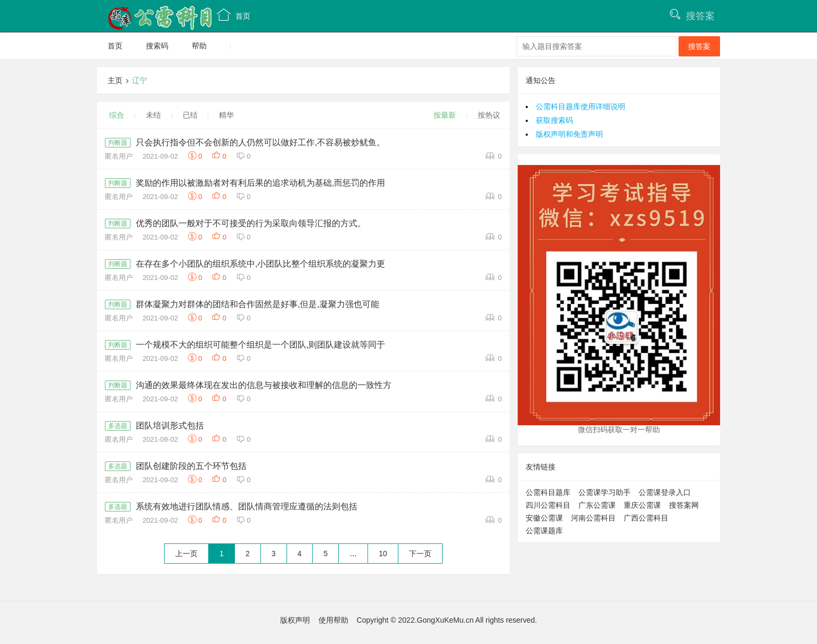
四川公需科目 (548, 505)
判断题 (118, 143)
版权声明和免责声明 (569, 134)
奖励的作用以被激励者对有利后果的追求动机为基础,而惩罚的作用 (260, 183)
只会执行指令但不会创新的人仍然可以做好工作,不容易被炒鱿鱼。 (260, 142)
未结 (153, 115)
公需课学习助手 (604, 492)
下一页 (420, 554)
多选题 (118, 426)
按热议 (489, 115)
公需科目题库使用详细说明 (581, 106)
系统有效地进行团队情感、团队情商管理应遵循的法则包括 (247, 506)
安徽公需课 (544, 518)
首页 (234, 15)
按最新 (445, 115)
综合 (117, 115)
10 (383, 554)
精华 (226, 115)
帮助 (199, 46)
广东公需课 (597, 505)
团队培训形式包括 (170, 426)
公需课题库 (544, 531)
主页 (115, 80)
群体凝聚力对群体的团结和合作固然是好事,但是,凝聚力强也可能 (258, 304)
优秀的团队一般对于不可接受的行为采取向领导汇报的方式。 (251, 223)
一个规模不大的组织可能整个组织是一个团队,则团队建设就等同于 (260, 345)
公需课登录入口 (665, 492)
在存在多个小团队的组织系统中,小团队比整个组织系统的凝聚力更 (260, 264)
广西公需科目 (646, 518)
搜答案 (700, 16)
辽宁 (140, 80)
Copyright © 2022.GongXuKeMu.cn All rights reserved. (447, 620)
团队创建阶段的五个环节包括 (191, 466)
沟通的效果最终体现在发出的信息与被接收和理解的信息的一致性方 (264, 385)
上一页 (186, 554)
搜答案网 (684, 505)
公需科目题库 (548, 492)
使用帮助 (333, 620)
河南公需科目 (593, 518)
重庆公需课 (642, 505)
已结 (190, 115)
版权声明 (295, 620)
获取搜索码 (554, 120)
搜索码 (157, 46)
